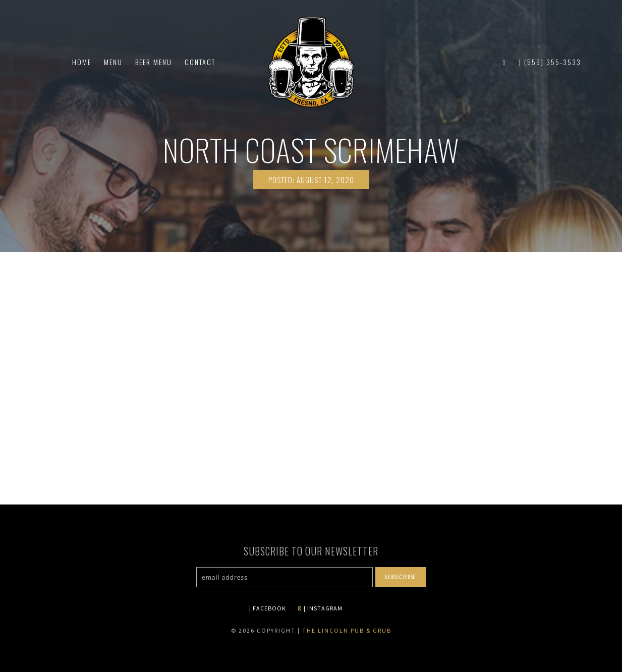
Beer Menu (154, 62)
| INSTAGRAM (320, 608)
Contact (200, 62)
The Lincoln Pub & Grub (347, 630)
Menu (113, 62)
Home (82, 62)
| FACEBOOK (268, 608)
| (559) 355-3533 (550, 62)
